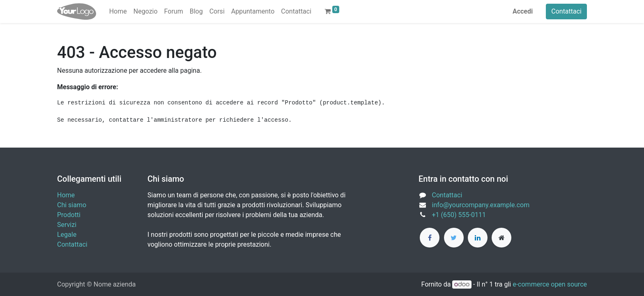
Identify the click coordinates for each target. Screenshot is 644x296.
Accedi (523, 11)
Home (66, 195)
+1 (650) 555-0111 (459, 215)
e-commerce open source (550, 284)
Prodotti (69, 215)
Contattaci (566, 11)
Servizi (67, 225)
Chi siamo (72, 205)
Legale (67, 235)
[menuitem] (118, 12)
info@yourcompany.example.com (481, 205)
